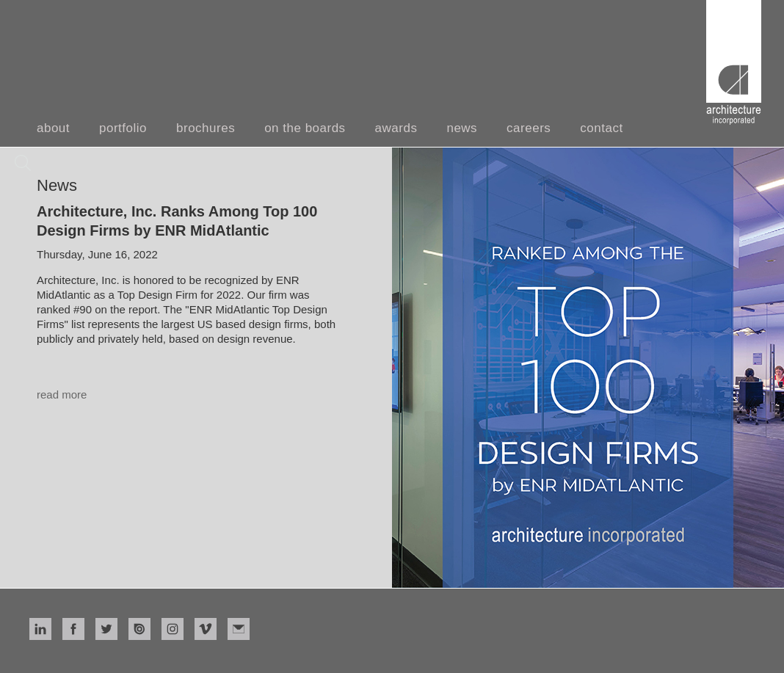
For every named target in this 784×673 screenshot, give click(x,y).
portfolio (123, 128)
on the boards (305, 128)
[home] (734, 62)
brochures (206, 128)
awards (396, 128)
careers (529, 128)
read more (62, 394)
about (53, 128)
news (462, 128)
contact (601, 128)
